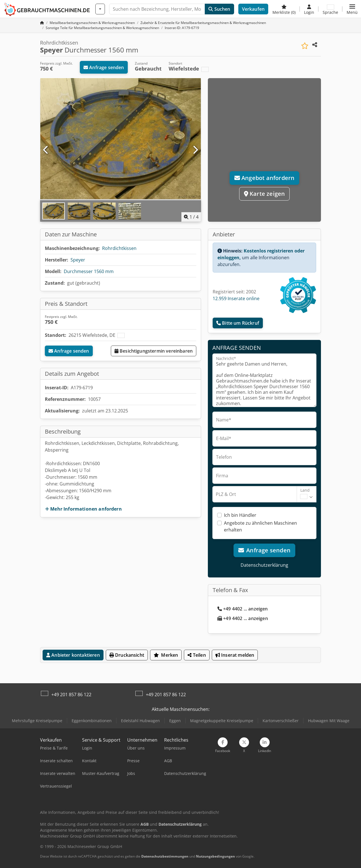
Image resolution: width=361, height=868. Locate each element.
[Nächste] (195, 150)
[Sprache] (330, 9)
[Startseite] (42, 23)
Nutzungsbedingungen (215, 856)
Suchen (219, 9)
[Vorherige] (46, 150)
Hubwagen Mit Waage (329, 721)
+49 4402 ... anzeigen (243, 609)
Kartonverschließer (281, 721)
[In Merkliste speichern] (305, 46)
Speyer (78, 260)
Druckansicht (127, 655)
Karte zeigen (265, 194)
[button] (352, 9)
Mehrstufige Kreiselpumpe (37, 721)
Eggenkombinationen (92, 721)
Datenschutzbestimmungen (165, 856)
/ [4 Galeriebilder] (191, 217)
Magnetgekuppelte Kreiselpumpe (222, 721)
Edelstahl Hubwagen (140, 721)
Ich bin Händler (240, 515)
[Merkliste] (284, 9)
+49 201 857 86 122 (71, 695)
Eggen (175, 721)
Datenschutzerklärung (264, 565)
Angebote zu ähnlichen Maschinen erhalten (260, 526)
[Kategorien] (100, 9)
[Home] (92, 23)
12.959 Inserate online (236, 298)
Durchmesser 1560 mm (89, 271)
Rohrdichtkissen (119, 248)
